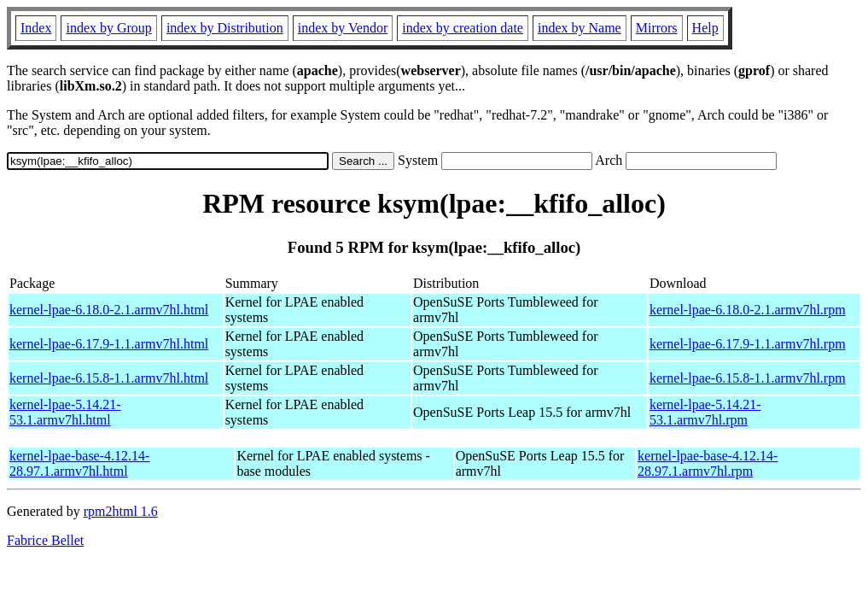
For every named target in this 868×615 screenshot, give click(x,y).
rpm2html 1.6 (121, 511)
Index (36, 28)
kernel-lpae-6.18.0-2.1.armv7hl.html (109, 310)
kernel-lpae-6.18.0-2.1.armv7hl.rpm (748, 310)
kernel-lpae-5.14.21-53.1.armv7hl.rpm (705, 412)
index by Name (580, 28)
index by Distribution (225, 28)
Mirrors (657, 28)
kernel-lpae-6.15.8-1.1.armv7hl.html (109, 378)
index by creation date (463, 28)
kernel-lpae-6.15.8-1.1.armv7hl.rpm (748, 378)
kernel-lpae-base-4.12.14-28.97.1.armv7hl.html (79, 463)
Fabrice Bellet (45, 540)
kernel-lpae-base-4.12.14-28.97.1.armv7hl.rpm (708, 463)
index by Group (108, 28)
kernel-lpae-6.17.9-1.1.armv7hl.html (109, 344)
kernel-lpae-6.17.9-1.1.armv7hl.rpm (748, 344)
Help (705, 28)
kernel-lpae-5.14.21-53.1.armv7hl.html (65, 412)
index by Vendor (343, 28)
